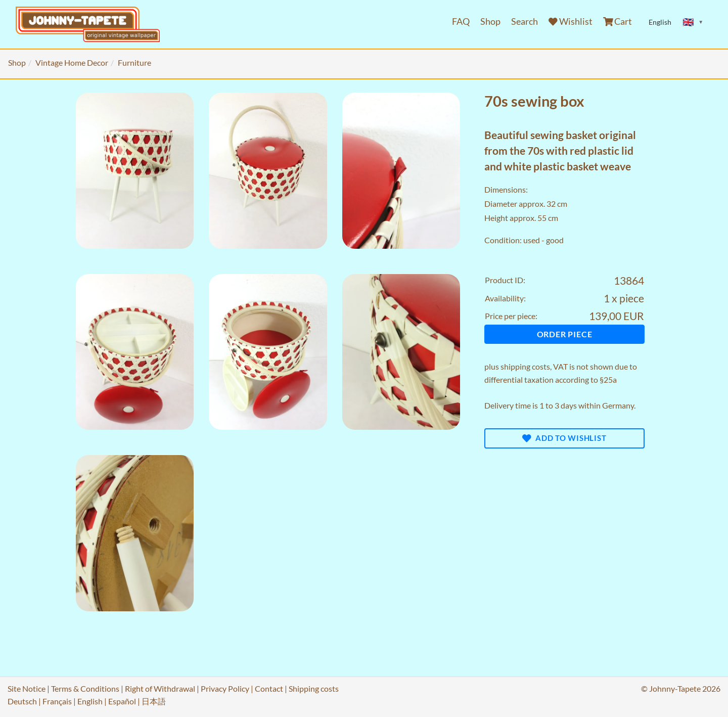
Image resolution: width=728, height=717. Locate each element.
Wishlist (571, 21)
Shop (490, 21)
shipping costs (525, 366)
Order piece (565, 334)
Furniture (134, 62)
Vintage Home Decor (72, 62)
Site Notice (27, 688)
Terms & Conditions (85, 688)
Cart (618, 21)
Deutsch (22, 701)
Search (525, 21)
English (90, 701)
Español (122, 701)
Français (57, 701)
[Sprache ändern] (693, 22)
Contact (269, 688)
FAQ (461, 21)
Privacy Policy (225, 688)
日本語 (154, 701)
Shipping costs (314, 688)
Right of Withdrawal (160, 688)
